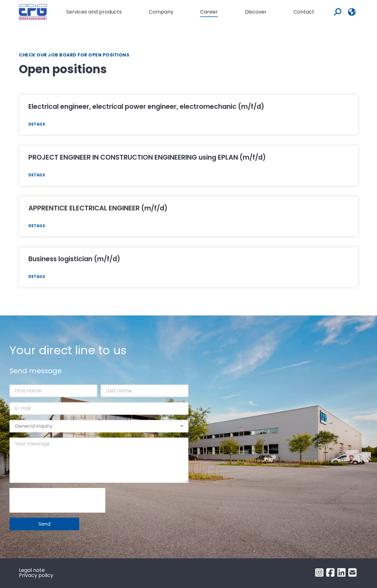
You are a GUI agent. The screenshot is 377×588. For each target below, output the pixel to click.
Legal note (32, 570)
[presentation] (57, 500)
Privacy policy (36, 575)
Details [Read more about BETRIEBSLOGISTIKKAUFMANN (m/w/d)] (37, 276)
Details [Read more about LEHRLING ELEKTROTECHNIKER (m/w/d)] (37, 226)
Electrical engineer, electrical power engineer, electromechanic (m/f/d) (146, 106)
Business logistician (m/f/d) (74, 259)
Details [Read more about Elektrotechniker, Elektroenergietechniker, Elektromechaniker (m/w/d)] (37, 124)
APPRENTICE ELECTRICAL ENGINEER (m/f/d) (98, 208)
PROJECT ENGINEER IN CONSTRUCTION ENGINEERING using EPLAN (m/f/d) (147, 157)
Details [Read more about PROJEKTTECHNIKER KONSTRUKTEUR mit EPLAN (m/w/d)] (37, 175)
